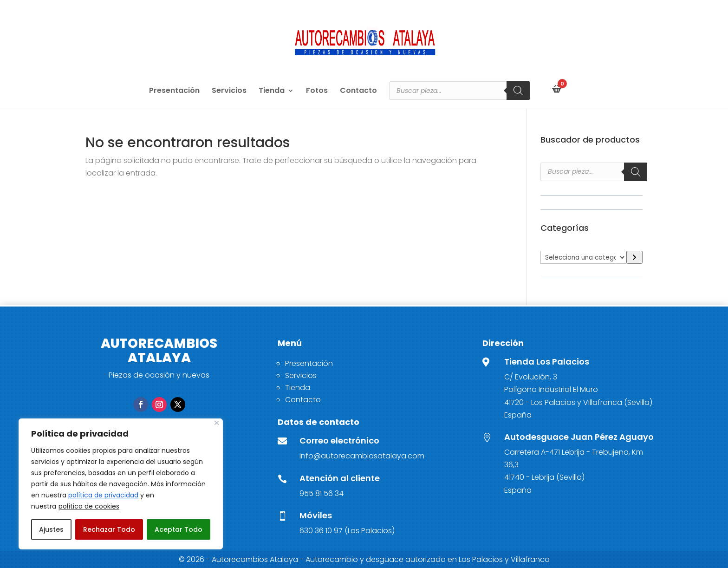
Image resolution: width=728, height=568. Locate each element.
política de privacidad (103, 495)
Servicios (229, 91)
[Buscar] (518, 91)
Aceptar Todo (179, 529)
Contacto (358, 91)
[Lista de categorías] (584, 257)
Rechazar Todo (109, 529)
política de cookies (89, 506)
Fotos (317, 91)
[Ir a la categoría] (634, 258)
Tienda (272, 91)
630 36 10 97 (321, 531)
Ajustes (51, 529)
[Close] (217, 423)
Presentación (174, 91)
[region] (121, 484)
